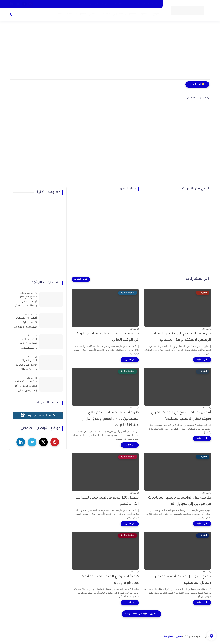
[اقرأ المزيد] (202, 360)
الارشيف (81, 4)
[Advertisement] (110, 52)
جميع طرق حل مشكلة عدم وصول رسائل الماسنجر (183, 580)
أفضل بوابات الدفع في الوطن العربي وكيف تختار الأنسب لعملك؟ (181, 416)
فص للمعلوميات (172, 637)
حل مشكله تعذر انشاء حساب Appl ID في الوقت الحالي (108, 337)
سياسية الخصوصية (148, 4)
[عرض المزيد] (81, 279)
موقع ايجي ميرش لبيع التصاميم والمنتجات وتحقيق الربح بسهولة (26, 302)
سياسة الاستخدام (124, 4)
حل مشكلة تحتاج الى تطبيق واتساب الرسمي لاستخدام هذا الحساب (181, 337)
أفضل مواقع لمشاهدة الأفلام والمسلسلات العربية (27, 345)
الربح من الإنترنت (149, 14)
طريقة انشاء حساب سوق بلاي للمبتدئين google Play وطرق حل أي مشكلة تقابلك (110, 419)
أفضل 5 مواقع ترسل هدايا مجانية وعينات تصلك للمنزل (26, 366)
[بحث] (12, 14)
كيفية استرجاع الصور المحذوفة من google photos (110, 580)
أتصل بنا (106, 4)
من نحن (94, 4)
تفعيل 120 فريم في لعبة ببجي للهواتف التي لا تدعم (107, 501)
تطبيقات (59, 14)
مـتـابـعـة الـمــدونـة (38, 415)
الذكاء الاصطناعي (99, 14)
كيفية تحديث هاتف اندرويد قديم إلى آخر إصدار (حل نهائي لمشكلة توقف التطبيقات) (26, 387)
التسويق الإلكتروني (124, 14)
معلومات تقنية (77, 14)
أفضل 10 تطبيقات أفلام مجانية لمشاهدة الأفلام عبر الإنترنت (25, 323)
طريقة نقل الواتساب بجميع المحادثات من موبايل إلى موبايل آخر (180, 501)
